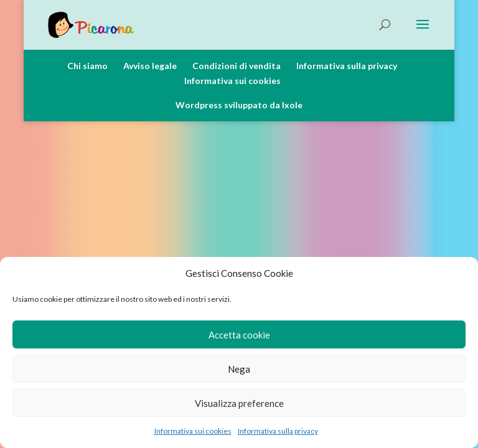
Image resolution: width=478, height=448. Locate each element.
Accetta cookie (239, 335)
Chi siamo (87, 66)
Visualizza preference (239, 403)
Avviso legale (150, 66)
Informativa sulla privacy (278, 431)
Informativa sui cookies (193, 431)
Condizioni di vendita (237, 66)
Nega (239, 369)
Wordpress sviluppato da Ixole (239, 105)
